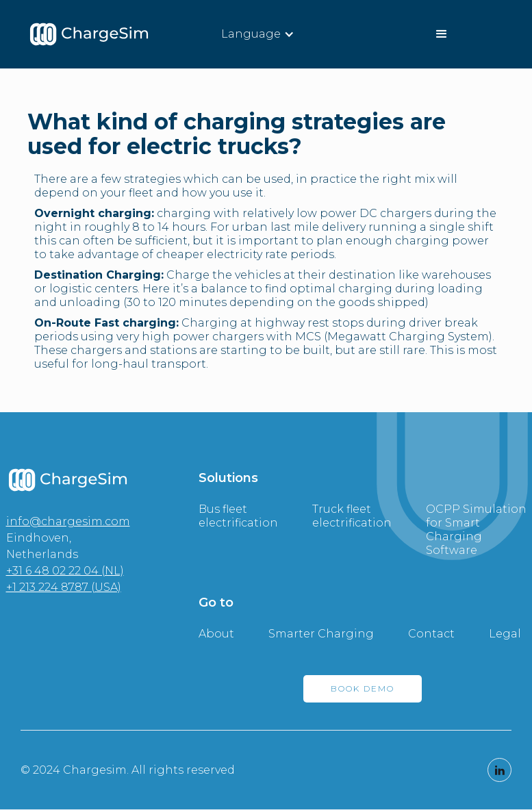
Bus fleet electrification (238, 516)
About (216, 634)
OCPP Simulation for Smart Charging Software (476, 530)
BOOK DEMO (363, 688)
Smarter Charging (321, 634)
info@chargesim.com (68, 521)
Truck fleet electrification (352, 516)
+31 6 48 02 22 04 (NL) (65, 571)
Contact (431, 634)
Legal (505, 634)
